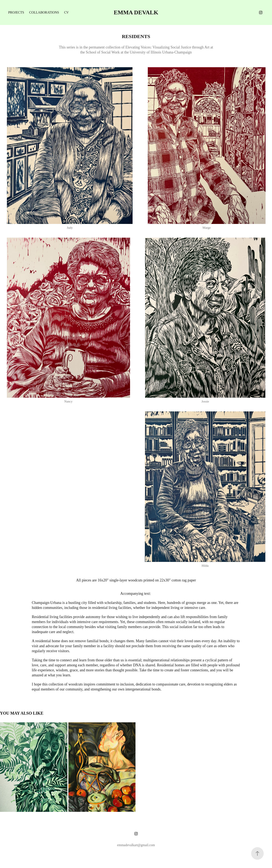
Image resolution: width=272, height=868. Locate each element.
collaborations (44, 12)
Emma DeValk (136, 12)
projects (16, 12)
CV (66, 12)
